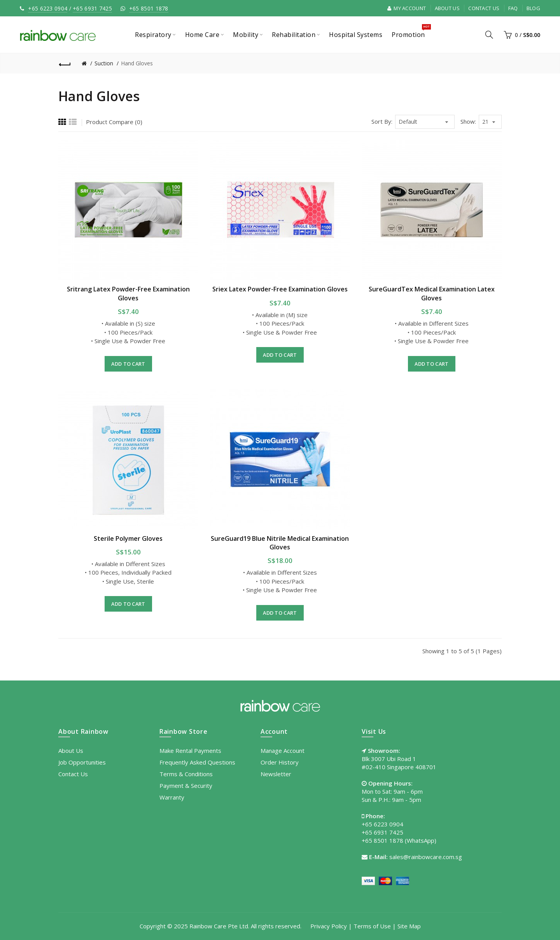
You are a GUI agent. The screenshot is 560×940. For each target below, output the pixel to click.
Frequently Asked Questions (197, 762)
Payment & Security (186, 786)
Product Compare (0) (114, 122)
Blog (533, 8)
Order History (280, 762)
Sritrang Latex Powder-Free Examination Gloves (128, 293)
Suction (104, 63)
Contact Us (484, 8)
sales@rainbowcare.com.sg (426, 857)
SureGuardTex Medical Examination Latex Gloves (432, 293)
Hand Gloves (137, 63)
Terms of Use (372, 926)
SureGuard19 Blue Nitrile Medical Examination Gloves (280, 543)
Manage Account (283, 751)
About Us (447, 8)
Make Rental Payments (190, 751)
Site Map (409, 926)
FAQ (513, 8)
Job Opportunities (82, 762)
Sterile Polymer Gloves (128, 538)
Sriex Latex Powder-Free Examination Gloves (280, 289)
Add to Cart (128, 364)
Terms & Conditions (186, 774)
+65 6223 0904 (48, 8)
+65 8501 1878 (149, 8)
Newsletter (276, 774)
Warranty (172, 797)
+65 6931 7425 (92, 8)
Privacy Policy (329, 926)
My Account (407, 8)
